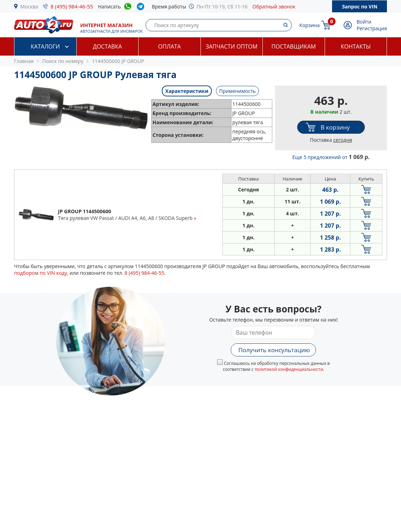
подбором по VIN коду (41, 273)
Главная (24, 61)
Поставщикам (294, 46)
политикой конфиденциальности (289, 369)
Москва (29, 7)
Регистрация (372, 28)
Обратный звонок (274, 7)
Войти (364, 22)
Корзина (310, 25)
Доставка (107, 46)
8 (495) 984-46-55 (72, 6)
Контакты (356, 46)
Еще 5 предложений (331, 157)
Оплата (170, 46)
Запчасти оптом (232, 46)
